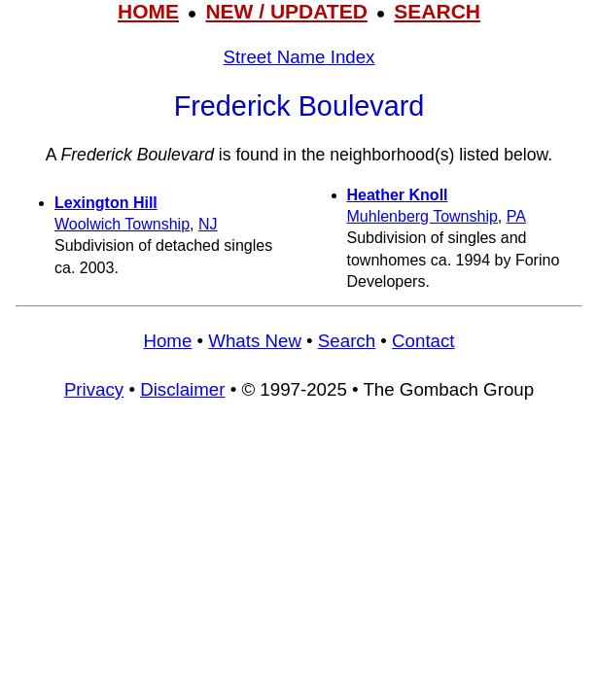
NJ (208, 224)
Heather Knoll (398, 195)
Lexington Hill (106, 203)
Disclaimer (182, 389)
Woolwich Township (122, 224)
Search (347, 341)
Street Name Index (299, 57)
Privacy (94, 389)
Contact (423, 341)
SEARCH (437, 11)
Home (167, 341)
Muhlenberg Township (422, 216)
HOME (148, 11)
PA (516, 216)
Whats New (255, 341)
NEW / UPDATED (286, 11)
